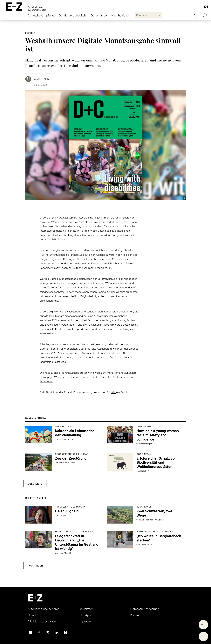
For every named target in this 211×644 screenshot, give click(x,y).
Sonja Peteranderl (67, 463)
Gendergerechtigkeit (72, 15)
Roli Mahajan (146, 444)
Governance (99, 15)
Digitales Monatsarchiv (60, 353)
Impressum (86, 621)
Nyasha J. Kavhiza (67, 440)
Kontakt (135, 615)
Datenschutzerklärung (145, 609)
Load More (35, 484)
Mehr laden (35, 565)
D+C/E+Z (145, 471)
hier (114, 392)
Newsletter (46, 382)
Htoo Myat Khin (66, 553)
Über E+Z (34, 615)
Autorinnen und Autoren (44, 609)
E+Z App (85, 615)
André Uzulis (146, 545)
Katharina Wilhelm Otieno (152, 520)
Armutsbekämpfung (41, 15)
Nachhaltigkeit (121, 15)
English (206, 7)
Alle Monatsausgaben (42, 621)
